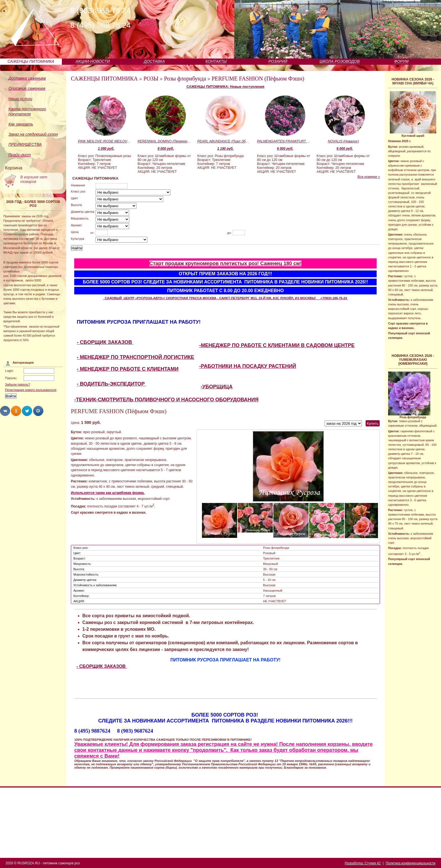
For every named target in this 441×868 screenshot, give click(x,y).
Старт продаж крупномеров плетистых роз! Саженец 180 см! (226, 263)
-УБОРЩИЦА (217, 387)
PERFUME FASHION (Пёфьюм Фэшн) (258, 79)
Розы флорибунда (185, 79)
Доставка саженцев (27, 78)
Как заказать (21, 124)
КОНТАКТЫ (216, 61)
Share (5, 411)
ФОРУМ (401, 61)
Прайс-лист (20, 155)
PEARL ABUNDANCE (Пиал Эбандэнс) (224, 141)
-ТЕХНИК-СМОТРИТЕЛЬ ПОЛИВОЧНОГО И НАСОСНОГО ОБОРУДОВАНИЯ (166, 400)
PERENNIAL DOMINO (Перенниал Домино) (164, 141)
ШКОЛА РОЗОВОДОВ (340, 61)
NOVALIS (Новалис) (343, 141)
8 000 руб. (166, 149)
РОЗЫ (151, 79)
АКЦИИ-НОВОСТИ (93, 61)
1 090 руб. (106, 149)
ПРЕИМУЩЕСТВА (25, 144)
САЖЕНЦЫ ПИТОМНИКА (31, 61)
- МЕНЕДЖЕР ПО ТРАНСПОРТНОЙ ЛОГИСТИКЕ (135, 357)
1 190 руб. (226, 149)
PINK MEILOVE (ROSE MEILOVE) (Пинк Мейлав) (105, 141)
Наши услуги (20, 99)
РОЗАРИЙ (278, 61)
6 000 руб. (285, 149)
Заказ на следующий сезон (33, 134)
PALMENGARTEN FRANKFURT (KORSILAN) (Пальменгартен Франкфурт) (284, 141)
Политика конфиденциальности (410, 863)
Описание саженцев (27, 88)
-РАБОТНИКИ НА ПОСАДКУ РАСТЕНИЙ (247, 366)
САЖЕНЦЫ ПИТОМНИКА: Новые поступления (225, 87)
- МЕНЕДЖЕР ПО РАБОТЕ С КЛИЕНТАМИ (128, 369)
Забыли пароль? (18, 384)
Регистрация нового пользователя (31, 390)
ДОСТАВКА (155, 61)
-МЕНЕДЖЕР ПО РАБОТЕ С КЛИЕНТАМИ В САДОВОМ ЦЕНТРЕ (277, 345)
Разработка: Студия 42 (363, 863)
